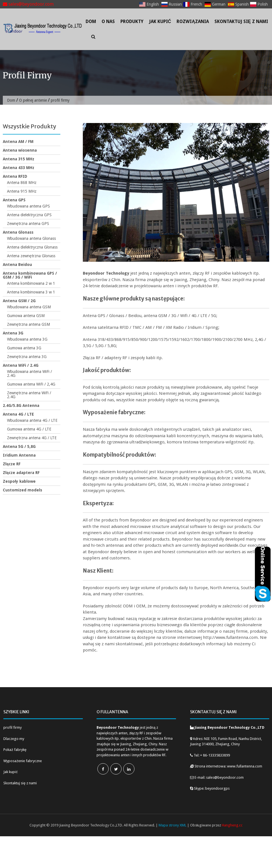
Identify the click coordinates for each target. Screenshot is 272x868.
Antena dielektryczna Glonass (32, 247)
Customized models (22, 490)
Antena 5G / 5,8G (19, 446)
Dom (91, 21)
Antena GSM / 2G (19, 301)
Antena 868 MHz (22, 183)
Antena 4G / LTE (18, 414)
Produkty (132, 21)
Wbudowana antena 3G (27, 339)
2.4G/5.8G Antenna (21, 405)
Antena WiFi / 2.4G (21, 365)
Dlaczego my (14, 739)
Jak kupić (160, 21)
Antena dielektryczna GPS (29, 215)
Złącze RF (12, 464)
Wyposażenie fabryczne (23, 761)
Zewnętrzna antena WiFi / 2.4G (29, 395)
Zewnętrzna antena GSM (28, 324)
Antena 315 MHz (19, 159)
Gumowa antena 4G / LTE (29, 429)
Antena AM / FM (18, 142)
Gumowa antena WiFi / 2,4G (31, 384)
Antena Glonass (18, 232)
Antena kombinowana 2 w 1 (31, 283)
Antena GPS (14, 200)
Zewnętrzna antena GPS (28, 224)
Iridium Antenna (19, 455)
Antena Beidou (17, 265)
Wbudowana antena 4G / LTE (32, 420)
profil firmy (12, 727)
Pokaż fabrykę (15, 750)
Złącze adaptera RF (21, 473)
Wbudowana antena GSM (29, 307)
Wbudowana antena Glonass (31, 238)
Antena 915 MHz (22, 191)
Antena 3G (13, 333)
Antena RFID (15, 176)
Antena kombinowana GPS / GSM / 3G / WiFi (30, 275)
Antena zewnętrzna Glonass (31, 256)
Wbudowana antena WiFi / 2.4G (29, 373)
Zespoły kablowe (19, 481)
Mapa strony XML (172, 825)
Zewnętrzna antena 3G (27, 357)
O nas (108, 21)
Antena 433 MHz (19, 168)
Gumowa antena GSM (26, 316)
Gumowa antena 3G (24, 348)
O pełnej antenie (33, 100)
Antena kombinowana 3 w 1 (31, 292)
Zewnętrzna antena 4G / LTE (32, 438)
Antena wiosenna (20, 150)
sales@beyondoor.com (28, 4)
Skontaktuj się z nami (241, 21)
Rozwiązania (193, 21)
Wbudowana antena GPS (28, 206)
